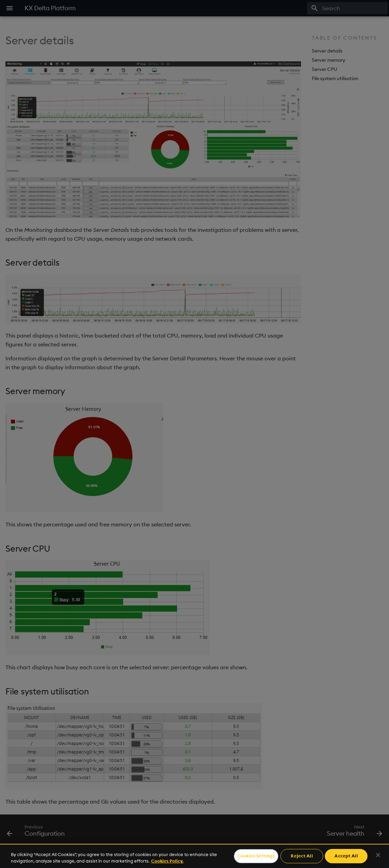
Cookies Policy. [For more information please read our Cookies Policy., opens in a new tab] (167, 861)
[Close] (378, 855)
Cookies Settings (256, 856)
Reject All (302, 856)
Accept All (346, 856)
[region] (194, 856)
